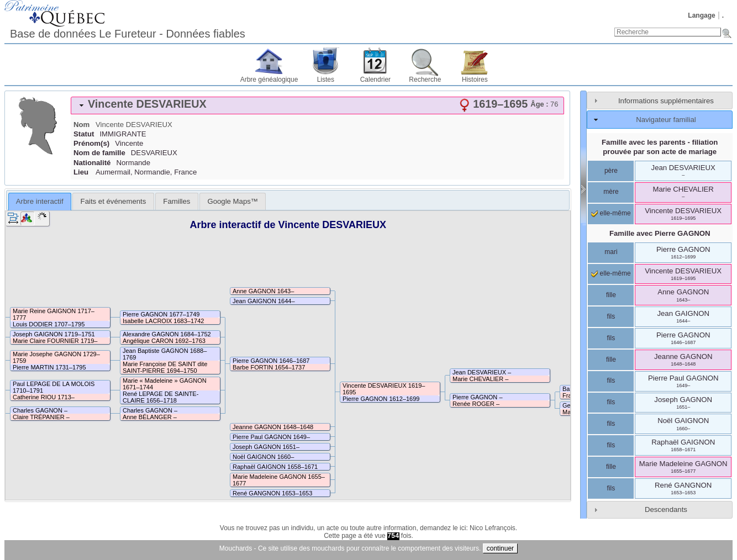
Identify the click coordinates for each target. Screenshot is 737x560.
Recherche (425, 80)
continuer (500, 548)
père (611, 171)
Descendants (666, 509)
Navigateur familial (666, 120)
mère (611, 192)
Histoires (475, 80)
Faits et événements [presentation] (114, 201)
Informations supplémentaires (666, 101)
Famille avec (660, 233)
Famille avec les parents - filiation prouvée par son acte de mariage (660, 147)
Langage (701, 15)
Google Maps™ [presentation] (233, 201)
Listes (326, 80)
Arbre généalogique (269, 80)
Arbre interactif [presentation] (40, 201)
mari (611, 252)
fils (611, 316)
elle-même (611, 213)
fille (611, 295)
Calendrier (375, 80)
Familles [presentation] (177, 201)
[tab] (317, 105)
